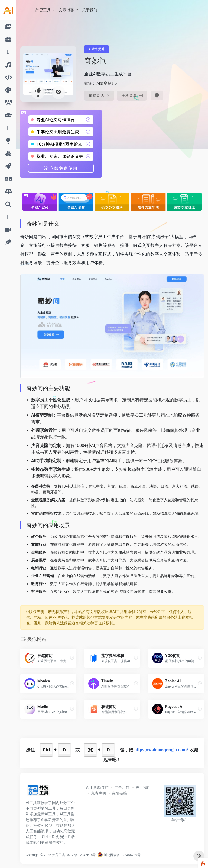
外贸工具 (43, 10)
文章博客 (66, 10)
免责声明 (99, 793)
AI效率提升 (97, 49)
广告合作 (122, 787)
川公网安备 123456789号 (119, 855)
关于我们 (90, 10)
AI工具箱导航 (97, 787)
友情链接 (119, 793)
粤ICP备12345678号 (81, 855)
